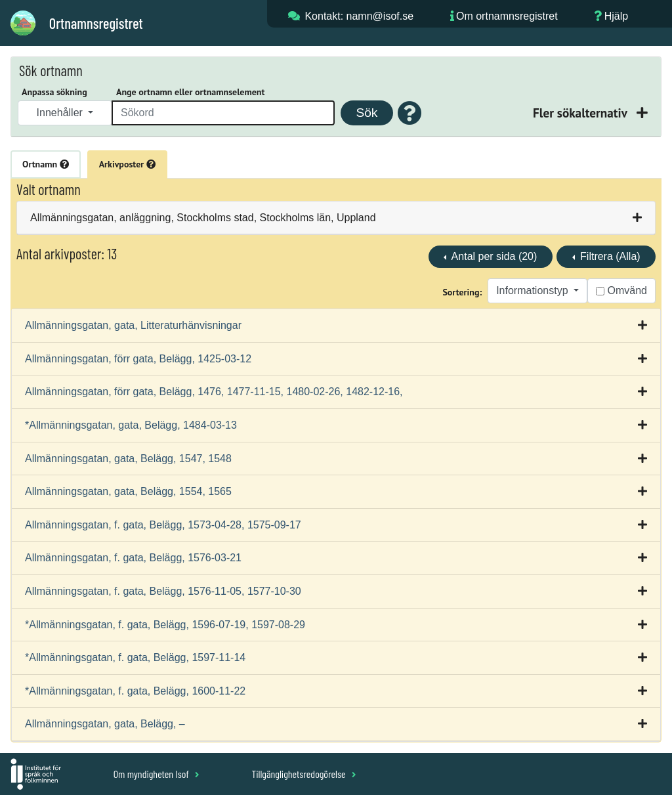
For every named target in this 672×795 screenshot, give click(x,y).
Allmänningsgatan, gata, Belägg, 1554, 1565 (128, 491)
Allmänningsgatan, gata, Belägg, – (105, 724)
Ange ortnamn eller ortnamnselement (190, 92)
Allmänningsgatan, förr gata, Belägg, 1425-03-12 (138, 359)
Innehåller (61, 113)
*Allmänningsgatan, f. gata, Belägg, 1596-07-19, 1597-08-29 (165, 625)
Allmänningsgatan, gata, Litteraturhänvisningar (133, 325)
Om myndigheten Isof (157, 774)
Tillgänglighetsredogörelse (304, 774)
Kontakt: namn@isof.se (359, 16)
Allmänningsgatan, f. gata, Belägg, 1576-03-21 (133, 558)
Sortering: (462, 292)
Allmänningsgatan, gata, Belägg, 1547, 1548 (128, 459)
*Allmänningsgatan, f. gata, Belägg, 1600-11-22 (135, 691)
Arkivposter (127, 164)
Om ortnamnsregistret (507, 16)
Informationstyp (534, 290)
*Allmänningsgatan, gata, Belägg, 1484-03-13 (131, 425)
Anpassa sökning (54, 92)
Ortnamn (46, 164)
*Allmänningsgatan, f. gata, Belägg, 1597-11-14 (135, 657)
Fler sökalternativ (581, 113)
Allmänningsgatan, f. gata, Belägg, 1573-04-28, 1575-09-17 (163, 525)
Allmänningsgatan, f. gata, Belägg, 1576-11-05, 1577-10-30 (163, 591)
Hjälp (616, 16)
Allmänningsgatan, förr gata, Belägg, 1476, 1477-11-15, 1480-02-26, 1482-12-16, (214, 392)
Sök (367, 113)
